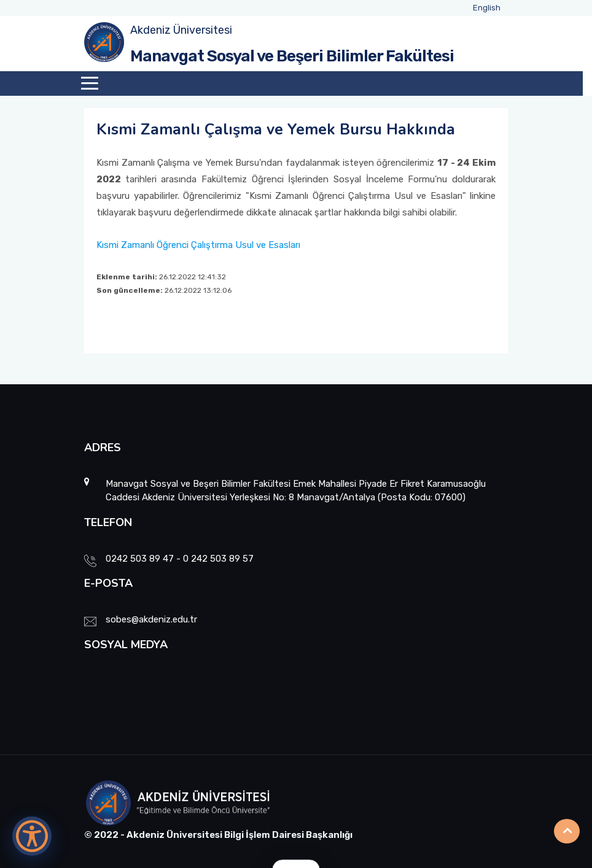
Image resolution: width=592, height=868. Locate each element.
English (487, 8)
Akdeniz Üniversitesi (181, 30)
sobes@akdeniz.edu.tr (151, 619)
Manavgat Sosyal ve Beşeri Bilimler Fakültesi (292, 56)
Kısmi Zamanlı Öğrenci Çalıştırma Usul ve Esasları (198, 245)
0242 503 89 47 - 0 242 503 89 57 (180, 559)
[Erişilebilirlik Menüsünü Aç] (32, 836)
